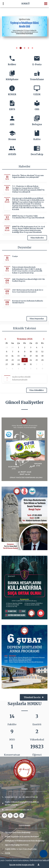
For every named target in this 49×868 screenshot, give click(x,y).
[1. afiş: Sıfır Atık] (24, 449)
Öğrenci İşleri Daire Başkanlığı (18, 832)
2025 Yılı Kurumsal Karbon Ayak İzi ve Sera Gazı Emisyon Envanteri (28, 291)
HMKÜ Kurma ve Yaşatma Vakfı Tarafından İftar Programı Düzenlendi (28, 217)
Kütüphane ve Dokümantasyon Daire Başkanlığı (25, 841)
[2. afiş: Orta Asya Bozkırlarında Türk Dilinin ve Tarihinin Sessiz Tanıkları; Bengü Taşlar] (24, 518)
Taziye (15, 256)
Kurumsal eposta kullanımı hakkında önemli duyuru (28, 302)
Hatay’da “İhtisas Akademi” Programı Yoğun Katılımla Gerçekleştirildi (28, 176)
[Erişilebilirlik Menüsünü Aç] (44, 854)
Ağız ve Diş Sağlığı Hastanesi (17, 845)
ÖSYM (8, 853)
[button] (17, 48)
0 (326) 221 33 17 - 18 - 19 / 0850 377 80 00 (21, 797)
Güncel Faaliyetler (24, 402)
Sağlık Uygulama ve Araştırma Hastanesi (22, 837)
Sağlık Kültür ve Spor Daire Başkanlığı (21, 849)
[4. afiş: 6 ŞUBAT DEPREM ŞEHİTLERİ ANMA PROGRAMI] (24, 657)
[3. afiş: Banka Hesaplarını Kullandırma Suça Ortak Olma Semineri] (24, 587)
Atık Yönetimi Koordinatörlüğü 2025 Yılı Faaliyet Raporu (28, 280)
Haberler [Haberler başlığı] (24, 166)
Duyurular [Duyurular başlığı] (25, 247)
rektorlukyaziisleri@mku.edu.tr (18, 810)
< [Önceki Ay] (5, 339)
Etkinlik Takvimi (25, 328)
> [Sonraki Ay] (44, 339)
